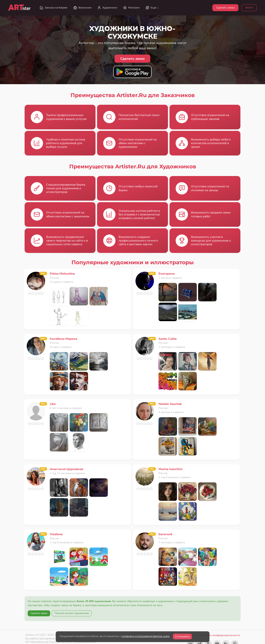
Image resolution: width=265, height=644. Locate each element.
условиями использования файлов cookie (146, 636)
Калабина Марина (64, 339)
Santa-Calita (168, 339)
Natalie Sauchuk (170, 404)
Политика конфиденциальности (220, 635)
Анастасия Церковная (66, 469)
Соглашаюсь (182, 637)
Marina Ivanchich (170, 469)
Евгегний (165, 534)
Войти (249, 8)
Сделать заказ (225, 8)
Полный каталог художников (72, 613)
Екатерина (167, 274)
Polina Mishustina (62, 274)
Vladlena (56, 534)
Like (53, 404)
